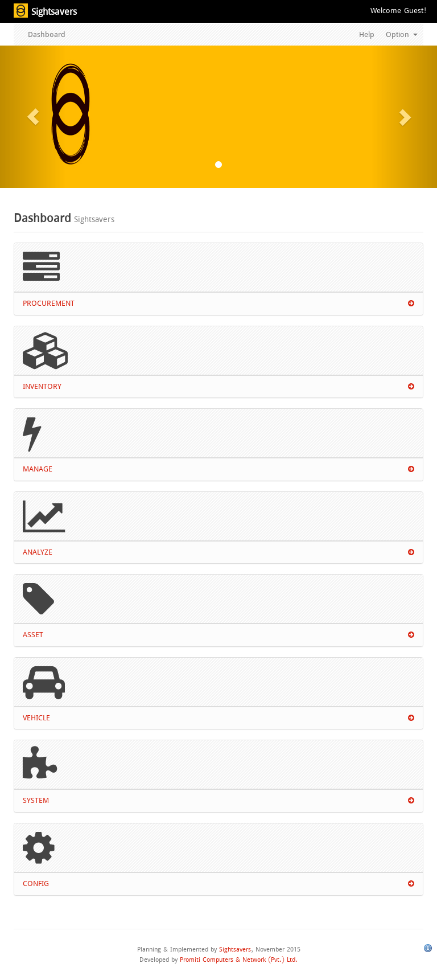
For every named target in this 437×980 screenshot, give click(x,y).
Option (402, 34)
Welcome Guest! (398, 11)
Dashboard (47, 34)
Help (367, 34)
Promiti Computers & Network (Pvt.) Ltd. (239, 960)
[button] (33, 117)
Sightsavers (235, 949)
